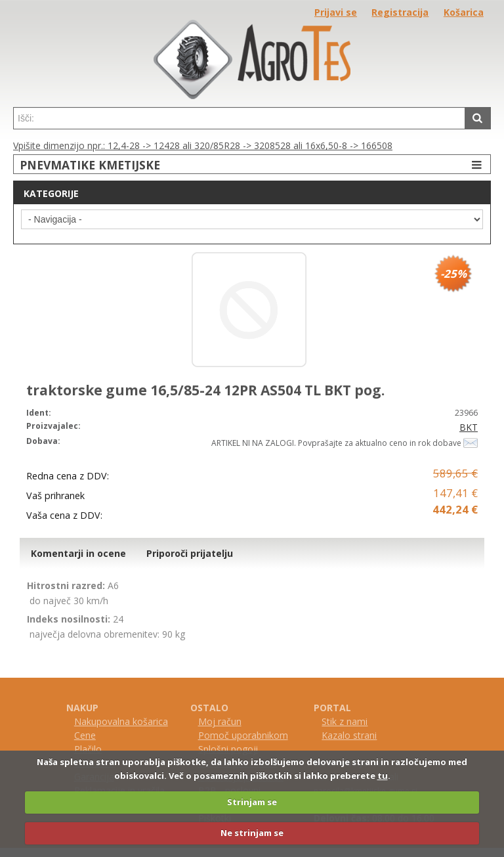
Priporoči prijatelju (190, 553)
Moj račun (220, 721)
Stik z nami (345, 721)
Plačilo (88, 749)
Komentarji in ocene (78, 553)
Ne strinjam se (252, 833)
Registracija (400, 12)
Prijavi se (336, 12)
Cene (85, 735)
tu (383, 776)
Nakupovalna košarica (121, 721)
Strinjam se (252, 802)
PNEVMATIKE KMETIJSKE (252, 165)
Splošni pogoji (228, 749)
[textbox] (239, 118)
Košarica (464, 12)
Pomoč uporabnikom (243, 735)
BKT (469, 427)
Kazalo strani (349, 735)
